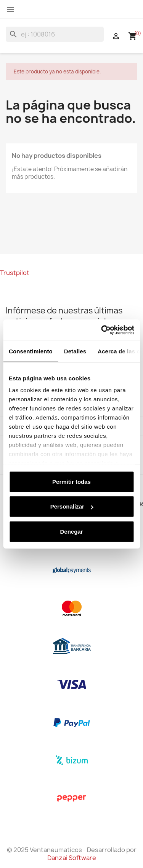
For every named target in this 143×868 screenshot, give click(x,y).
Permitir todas (71, 481)
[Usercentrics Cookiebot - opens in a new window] (102, 330)
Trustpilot (15, 273)
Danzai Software (72, 858)
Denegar (71, 531)
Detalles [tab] (75, 351)
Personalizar (72, 506)
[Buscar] (55, 34)
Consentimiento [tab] (31, 351)
